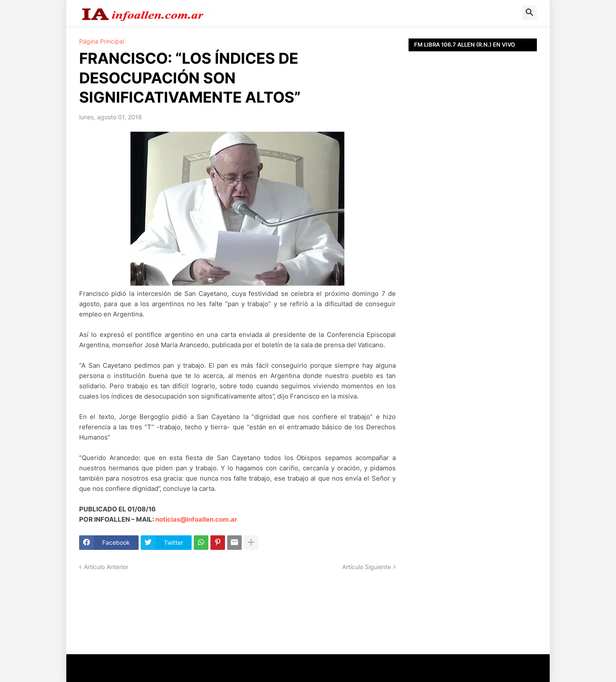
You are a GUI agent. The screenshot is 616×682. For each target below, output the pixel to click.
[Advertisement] (473, 244)
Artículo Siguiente (367, 567)
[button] (530, 13)
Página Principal (102, 41)
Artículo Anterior (106, 567)
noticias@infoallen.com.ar (196, 519)
